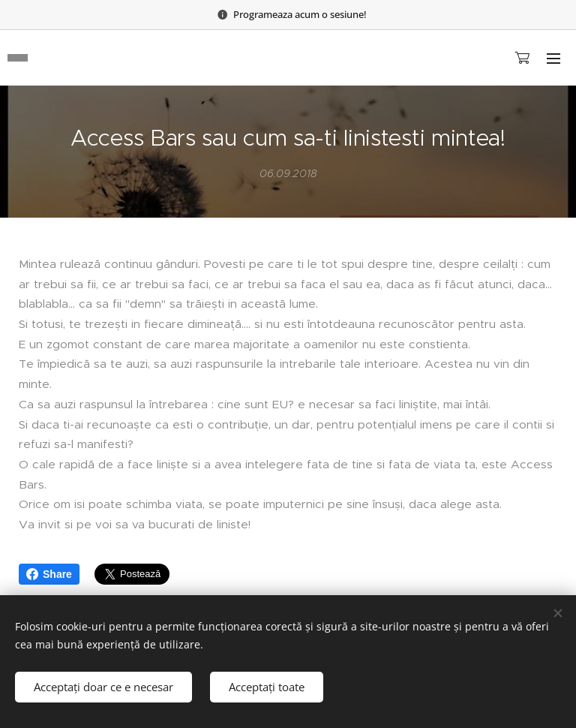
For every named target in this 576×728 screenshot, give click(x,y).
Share (49, 574)
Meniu (553, 59)
